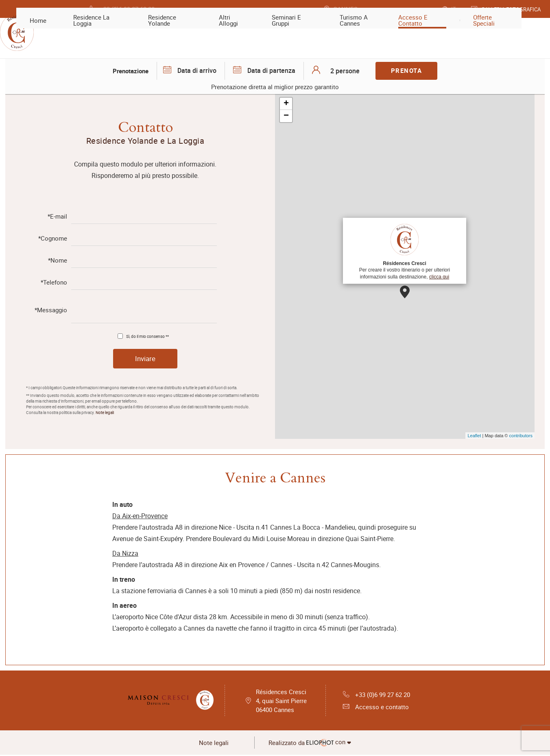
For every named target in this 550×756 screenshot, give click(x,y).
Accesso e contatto (373, 708)
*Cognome (53, 238)
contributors (521, 436)
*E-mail (57, 216)
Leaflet (474, 436)
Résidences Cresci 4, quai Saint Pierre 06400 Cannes (281, 701)
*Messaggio (51, 310)
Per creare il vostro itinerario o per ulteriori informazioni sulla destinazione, (405, 250)
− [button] (286, 116)
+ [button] (286, 104)
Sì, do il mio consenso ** (147, 335)
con (315, 744)
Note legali (105, 413)
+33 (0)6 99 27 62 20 (376, 695)
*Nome (58, 260)
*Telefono (54, 282)
